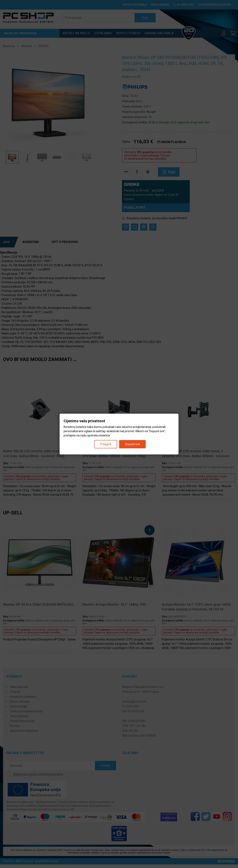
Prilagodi (106, 444)
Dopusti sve (133, 444)
